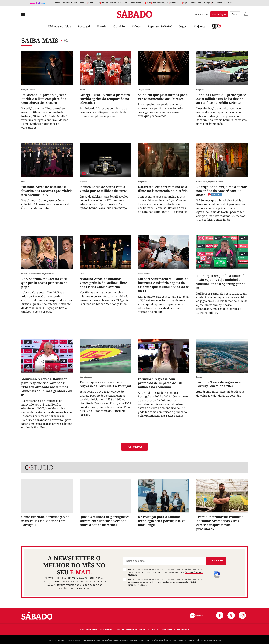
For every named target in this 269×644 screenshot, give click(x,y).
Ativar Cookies (182, 629)
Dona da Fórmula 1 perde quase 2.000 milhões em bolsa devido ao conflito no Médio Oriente (221, 99)
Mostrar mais (134, 447)
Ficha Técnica (107, 629)
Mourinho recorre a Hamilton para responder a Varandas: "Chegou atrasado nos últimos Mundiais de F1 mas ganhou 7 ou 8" (47, 387)
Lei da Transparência (126, 629)
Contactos (166, 629)
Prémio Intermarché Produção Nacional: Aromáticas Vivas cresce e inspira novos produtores (220, 523)
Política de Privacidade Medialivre (209, 640)
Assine (219, 14)
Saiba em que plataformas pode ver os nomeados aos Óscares (163, 97)
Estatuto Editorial (88, 629)
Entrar (235, 14)
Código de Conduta (149, 629)
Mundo (102, 26)
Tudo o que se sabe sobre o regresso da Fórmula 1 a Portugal (105, 384)
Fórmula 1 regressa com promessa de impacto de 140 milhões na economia (160, 383)
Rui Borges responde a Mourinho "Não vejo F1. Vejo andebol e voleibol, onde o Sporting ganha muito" (222, 282)
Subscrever (216, 561)
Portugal (84, 26)
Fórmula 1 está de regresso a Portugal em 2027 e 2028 (218, 384)
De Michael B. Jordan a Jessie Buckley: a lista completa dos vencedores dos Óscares (44, 99)
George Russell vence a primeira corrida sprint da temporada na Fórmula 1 (105, 99)
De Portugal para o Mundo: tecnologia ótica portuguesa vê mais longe (162, 521)
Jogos (183, 26)
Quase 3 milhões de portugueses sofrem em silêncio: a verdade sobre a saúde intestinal (105, 521)
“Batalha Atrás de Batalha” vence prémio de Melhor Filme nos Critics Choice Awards (103, 283)
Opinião (119, 26)
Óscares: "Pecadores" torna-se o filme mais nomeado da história (163, 189)
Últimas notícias (60, 26)
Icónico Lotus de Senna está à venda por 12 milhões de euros (103, 189)
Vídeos (136, 26)
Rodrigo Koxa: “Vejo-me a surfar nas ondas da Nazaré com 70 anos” (221, 191)
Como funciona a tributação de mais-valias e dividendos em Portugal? (45, 521)
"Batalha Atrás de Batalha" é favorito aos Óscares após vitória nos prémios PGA (47, 191)
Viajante (199, 26)
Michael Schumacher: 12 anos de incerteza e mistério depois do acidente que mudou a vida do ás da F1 (164, 285)
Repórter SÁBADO (160, 26)
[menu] (23, 14)
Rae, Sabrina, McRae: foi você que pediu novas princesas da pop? (44, 283)
